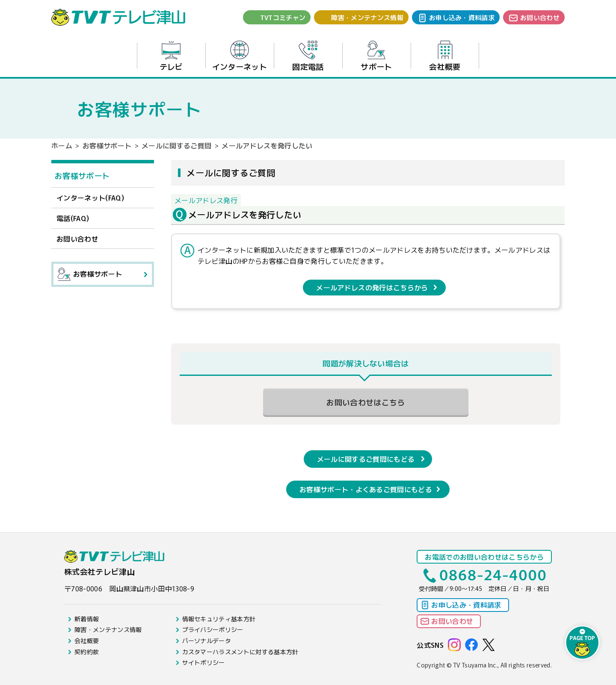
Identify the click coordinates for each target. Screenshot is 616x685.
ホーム (62, 145)
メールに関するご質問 (176, 145)
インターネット (240, 56)
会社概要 (445, 56)
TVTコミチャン (283, 17)
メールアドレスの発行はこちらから (372, 287)
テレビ (171, 56)
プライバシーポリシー (213, 629)
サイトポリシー (204, 662)
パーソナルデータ (207, 641)
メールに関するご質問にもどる (366, 459)
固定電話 (308, 56)
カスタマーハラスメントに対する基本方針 (240, 652)
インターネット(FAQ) (90, 198)
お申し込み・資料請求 (462, 17)
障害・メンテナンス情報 (367, 17)
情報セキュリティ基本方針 (219, 619)
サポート (376, 56)
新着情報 (87, 619)
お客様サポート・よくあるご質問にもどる (366, 489)
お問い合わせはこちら (366, 402)
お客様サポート (107, 145)
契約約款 (87, 652)
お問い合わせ (540, 17)
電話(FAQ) (73, 218)
